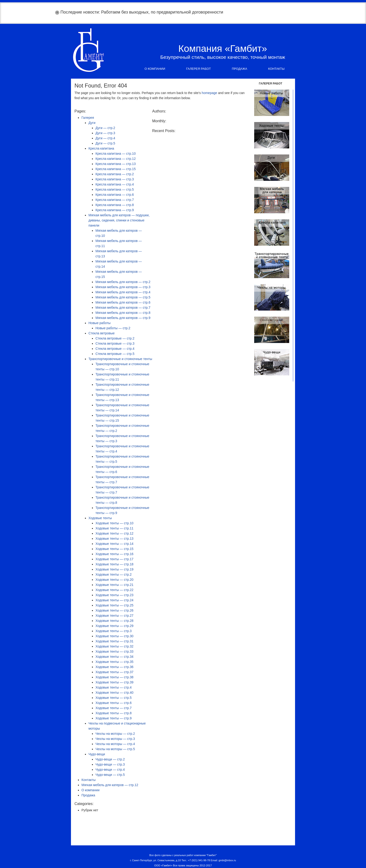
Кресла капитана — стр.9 (115, 210)
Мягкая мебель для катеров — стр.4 (123, 292)
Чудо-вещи (97, 754)
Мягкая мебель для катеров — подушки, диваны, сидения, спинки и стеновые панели (119, 220)
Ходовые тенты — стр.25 (114, 605)
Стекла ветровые (102, 333)
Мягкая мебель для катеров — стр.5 (123, 297)
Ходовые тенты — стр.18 (114, 564)
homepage (209, 93)
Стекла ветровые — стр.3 (115, 343)
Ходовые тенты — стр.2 (114, 574)
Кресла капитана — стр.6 (115, 195)
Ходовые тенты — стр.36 (114, 667)
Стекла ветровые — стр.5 (115, 354)
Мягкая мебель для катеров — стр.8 (123, 313)
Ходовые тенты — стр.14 (114, 544)
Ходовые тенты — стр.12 (114, 533)
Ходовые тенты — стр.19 (114, 569)
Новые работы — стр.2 (113, 328)
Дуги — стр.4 (105, 138)
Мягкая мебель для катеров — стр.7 (123, 308)
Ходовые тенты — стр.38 (114, 677)
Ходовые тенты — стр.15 (114, 549)
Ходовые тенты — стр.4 (114, 687)
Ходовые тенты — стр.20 (114, 580)
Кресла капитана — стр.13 (116, 164)
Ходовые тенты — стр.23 (114, 595)
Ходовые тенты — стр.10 (114, 523)
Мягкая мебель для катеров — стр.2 (123, 282)
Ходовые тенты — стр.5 (114, 698)
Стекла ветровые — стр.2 (115, 338)
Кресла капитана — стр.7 (115, 200)
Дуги (92, 123)
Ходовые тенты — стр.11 (114, 528)
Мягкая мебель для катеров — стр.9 (123, 318)
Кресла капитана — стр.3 (115, 179)
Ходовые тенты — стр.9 (114, 718)
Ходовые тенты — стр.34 (114, 657)
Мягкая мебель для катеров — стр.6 (123, 302)
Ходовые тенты (100, 518)
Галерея (88, 118)
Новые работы (100, 323)
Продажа (239, 69)
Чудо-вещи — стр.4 (110, 770)
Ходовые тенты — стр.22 (114, 590)
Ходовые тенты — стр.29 (114, 626)
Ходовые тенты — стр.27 (114, 616)
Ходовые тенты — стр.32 (114, 646)
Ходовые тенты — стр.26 (114, 610)
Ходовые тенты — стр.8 (114, 713)
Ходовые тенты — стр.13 (114, 539)
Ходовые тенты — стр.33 (114, 651)
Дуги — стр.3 (105, 133)
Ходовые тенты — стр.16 (114, 554)
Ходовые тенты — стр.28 (114, 621)
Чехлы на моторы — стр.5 (115, 749)
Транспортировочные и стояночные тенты (120, 359)
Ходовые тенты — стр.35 (114, 662)
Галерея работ (199, 69)
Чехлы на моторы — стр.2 (115, 734)
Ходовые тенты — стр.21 (114, 585)
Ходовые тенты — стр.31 (114, 641)
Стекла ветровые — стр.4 (115, 349)
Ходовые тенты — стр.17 (114, 559)
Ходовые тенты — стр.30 (114, 636)
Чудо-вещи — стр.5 (110, 775)
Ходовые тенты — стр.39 (114, 682)
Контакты (276, 69)
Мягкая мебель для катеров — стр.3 (123, 287)
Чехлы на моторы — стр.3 (115, 739)
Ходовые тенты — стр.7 (114, 708)
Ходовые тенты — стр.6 (114, 703)
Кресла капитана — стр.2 (115, 174)
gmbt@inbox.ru (227, 860)
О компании (155, 69)
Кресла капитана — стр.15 (116, 169)
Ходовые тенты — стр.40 (114, 693)
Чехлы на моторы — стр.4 (115, 744)
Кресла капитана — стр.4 (115, 184)
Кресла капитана (101, 148)
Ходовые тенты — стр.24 (114, 600)
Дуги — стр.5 (105, 143)
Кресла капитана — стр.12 (116, 159)
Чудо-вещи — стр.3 (110, 764)
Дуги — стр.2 (105, 128)
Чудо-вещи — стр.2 (110, 759)
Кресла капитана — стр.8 (115, 205)
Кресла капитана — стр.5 (115, 189)
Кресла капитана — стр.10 (116, 154)
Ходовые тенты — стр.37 (114, 672)
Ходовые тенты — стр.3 (114, 631)
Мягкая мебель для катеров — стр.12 (110, 785)
